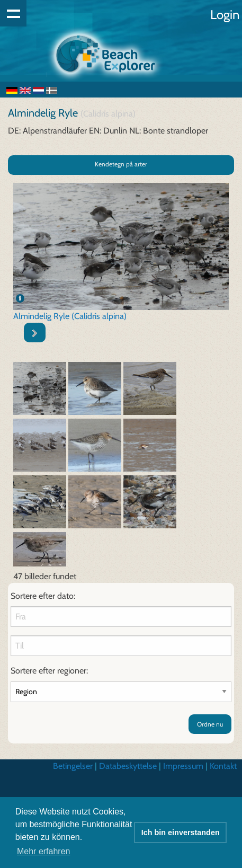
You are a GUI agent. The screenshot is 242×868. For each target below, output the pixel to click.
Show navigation (13, 13)
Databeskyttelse (128, 766)
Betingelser (73, 766)
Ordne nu (210, 724)
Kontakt (223, 766)
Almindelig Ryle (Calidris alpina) (70, 316)
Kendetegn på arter (121, 164)
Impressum (183, 766)
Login (225, 15)
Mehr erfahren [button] (44, 851)
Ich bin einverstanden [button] (181, 832)
